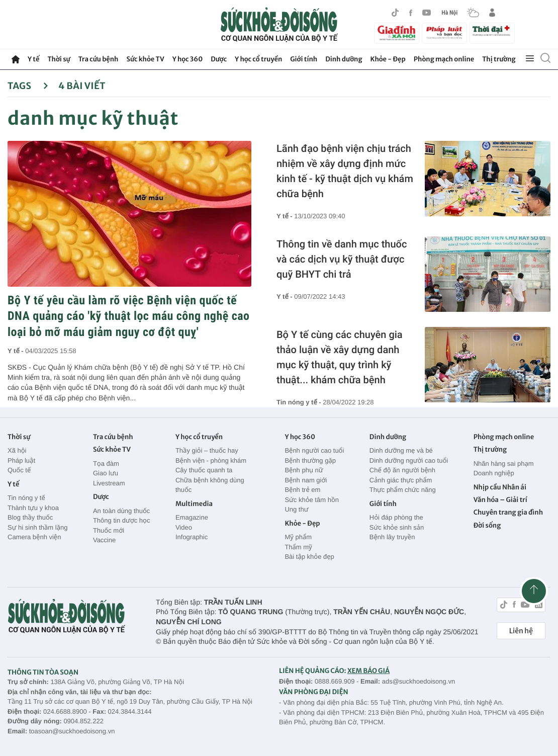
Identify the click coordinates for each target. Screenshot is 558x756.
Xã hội (17, 450)
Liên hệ (521, 631)
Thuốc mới (109, 530)
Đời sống (487, 525)
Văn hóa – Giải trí (500, 500)
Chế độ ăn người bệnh (402, 470)
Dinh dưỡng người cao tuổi (409, 460)
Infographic (192, 537)
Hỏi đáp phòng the (396, 517)
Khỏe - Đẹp (388, 59)
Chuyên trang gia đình (508, 512)
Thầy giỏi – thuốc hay (207, 450)
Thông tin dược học (122, 520)
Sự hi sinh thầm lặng (37, 527)
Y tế (33, 59)
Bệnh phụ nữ (304, 470)
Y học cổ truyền (258, 59)
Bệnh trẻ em (302, 490)
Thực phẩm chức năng (403, 490)
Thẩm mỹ (298, 547)
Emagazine (192, 517)
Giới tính (304, 59)
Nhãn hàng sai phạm (504, 464)
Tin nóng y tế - (300, 402)
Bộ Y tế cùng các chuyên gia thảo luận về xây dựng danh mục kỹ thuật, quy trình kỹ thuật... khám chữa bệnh (340, 357)
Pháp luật (21, 460)
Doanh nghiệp (494, 473)
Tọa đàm (106, 464)
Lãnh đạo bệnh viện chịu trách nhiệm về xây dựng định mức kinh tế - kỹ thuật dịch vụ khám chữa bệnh (345, 171)
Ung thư (296, 509)
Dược (219, 59)
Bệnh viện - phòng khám (211, 460)
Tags (28, 86)
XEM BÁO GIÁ (368, 671)
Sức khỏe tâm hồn (312, 500)
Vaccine (104, 540)
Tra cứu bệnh (99, 59)
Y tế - (16, 351)
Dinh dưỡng (344, 59)
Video (184, 527)
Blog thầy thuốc (30, 517)
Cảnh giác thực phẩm (401, 480)
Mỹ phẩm (298, 537)
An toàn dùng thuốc (121, 511)
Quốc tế (19, 470)
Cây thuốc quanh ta (204, 470)
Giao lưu (106, 473)
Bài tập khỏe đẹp (309, 557)
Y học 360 (188, 59)
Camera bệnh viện (34, 537)
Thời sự (59, 59)
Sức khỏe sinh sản (397, 527)
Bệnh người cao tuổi (314, 450)
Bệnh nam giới (306, 480)
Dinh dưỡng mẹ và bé (401, 450)
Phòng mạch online (444, 59)
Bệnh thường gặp (310, 460)
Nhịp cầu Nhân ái (500, 487)
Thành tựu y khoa (33, 508)
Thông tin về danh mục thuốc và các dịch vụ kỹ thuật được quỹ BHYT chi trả (342, 259)
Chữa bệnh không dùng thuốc (210, 485)
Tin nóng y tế (26, 498)
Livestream (109, 483)
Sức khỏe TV (145, 59)
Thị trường (499, 59)
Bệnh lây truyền (392, 537)
